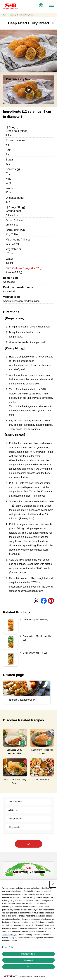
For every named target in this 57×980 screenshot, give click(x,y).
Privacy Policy (8, 947)
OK (29, 967)
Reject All (28, 960)
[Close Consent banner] (53, 884)
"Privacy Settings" (9, 935)
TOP (5, 15)
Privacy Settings (28, 954)
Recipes (12, 15)
